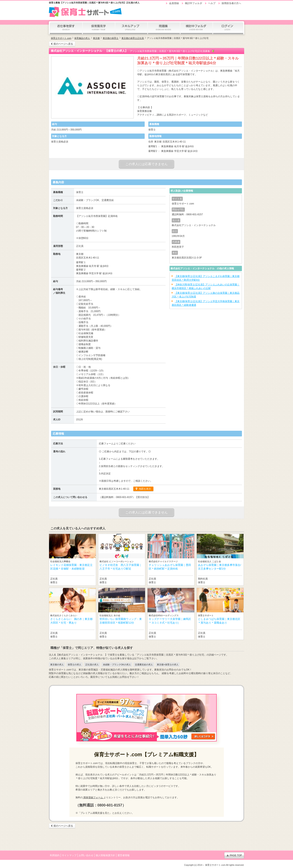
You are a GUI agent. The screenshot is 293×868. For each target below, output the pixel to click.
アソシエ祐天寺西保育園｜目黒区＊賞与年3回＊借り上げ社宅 (178, 38)
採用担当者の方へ (231, 3)
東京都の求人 (57, 665)
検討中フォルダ (194, 3)
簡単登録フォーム (93, 797)
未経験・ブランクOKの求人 (117, 665)
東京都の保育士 (111, 38)
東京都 (96, 38)
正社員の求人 (92, 665)
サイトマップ (69, 855)
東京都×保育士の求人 (168, 665)
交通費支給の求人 (144, 665)
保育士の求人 (74, 665)
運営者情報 (124, 855)
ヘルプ (212, 3)
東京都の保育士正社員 (133, 38)
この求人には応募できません (146, 164)
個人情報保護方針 (105, 855)
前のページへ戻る (63, 44)
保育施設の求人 (82, 38)
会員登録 (174, 3)
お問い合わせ (86, 855)
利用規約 (55, 855)
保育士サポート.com (61, 38)
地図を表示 (144, 489)
